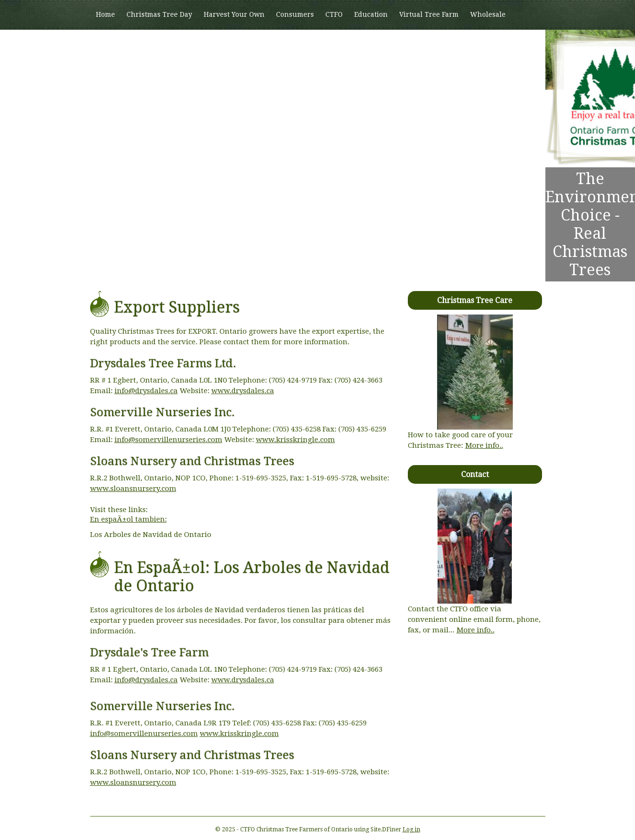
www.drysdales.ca (243, 391)
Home (105, 14)
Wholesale (488, 14)
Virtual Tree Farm (429, 14)
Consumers (295, 14)
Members (111, 44)
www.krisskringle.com (295, 440)
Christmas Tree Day (159, 14)
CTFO (334, 14)
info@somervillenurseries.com (168, 440)
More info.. (484, 445)
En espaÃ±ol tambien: (128, 519)
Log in (411, 829)
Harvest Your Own (234, 14)
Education (371, 14)
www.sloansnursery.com (133, 489)
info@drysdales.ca (146, 391)
